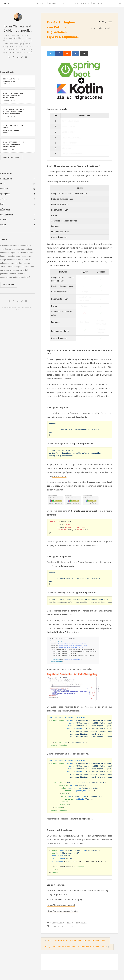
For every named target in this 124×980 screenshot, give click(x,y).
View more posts (11, 158)
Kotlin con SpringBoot (87, 172)
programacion (6, 178)
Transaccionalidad (70, 143)
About (54, 4)
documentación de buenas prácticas (64, 624)
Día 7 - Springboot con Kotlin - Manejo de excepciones (76, 947)
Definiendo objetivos (70, 121)
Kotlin (70, 923)
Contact (99, 4)
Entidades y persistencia (72, 137)
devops (3, 199)
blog (7, 4)
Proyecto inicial (68, 126)
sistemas (4, 189)
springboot (5, 194)
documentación (59, 476)
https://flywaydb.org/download (61, 905)
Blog (67, 4)
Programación (58, 923)
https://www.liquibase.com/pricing (62, 911)
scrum (3, 225)
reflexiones (5, 209)
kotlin (3, 184)
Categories (82, 4)
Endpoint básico (69, 132)
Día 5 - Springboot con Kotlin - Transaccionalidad (77, 941)
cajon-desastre (7, 214)
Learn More (9, 285)
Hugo (18, 310)
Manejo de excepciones (72, 154)
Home (41, 4)
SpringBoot (81, 923)
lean (2, 204)
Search (120, 3)
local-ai (3, 219)
